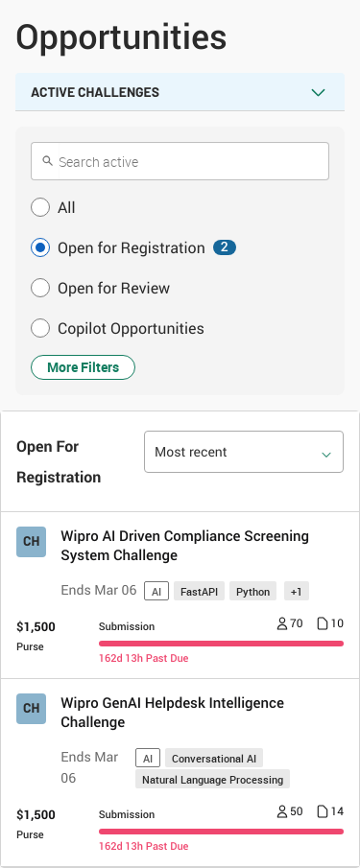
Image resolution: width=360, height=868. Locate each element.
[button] (180, 207)
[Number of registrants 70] (290, 625)
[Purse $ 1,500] (36, 636)
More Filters (83, 367)
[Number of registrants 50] (290, 813)
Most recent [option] (191, 452)
